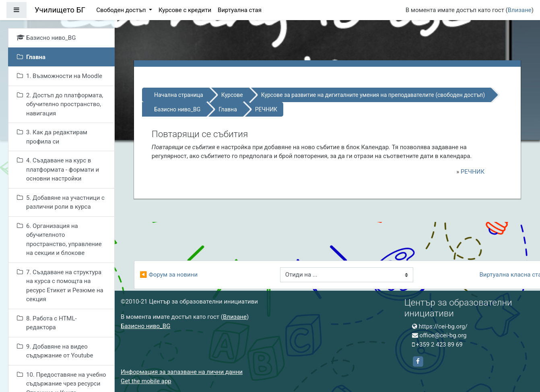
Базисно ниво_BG (177, 109)
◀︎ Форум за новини (169, 275)
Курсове (232, 95)
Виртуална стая (240, 10)
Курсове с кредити (185, 10)
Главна (228, 109)
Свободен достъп (122, 10)
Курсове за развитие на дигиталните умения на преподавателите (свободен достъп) (373, 95)
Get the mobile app (146, 381)
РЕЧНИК (266, 109)
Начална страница (179, 95)
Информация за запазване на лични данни (182, 372)
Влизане (520, 10)
